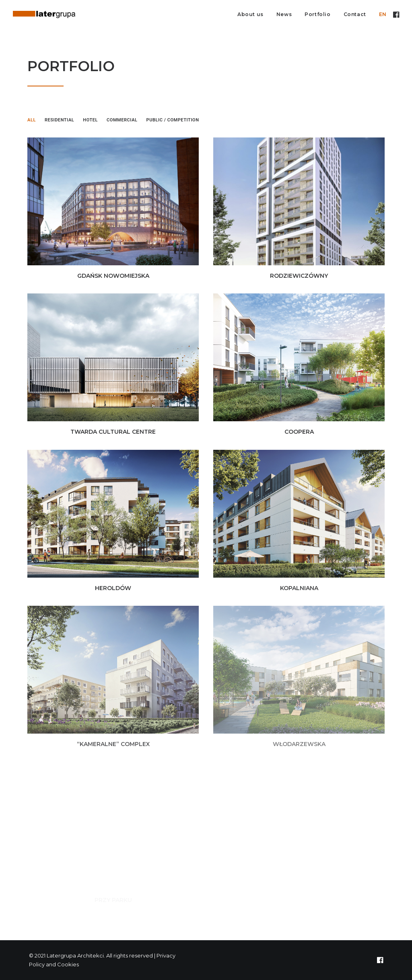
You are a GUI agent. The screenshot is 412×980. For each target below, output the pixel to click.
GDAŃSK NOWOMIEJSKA (113, 276)
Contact (355, 14)
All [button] (32, 120)
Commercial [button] (122, 120)
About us (250, 14)
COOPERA (299, 432)
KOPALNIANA (299, 588)
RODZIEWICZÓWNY (299, 276)
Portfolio (317, 14)
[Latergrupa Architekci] (44, 14)
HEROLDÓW (113, 588)
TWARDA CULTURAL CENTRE (113, 432)
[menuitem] (250, 14)
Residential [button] (59, 120)
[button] (396, 14)
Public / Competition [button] (173, 120)
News (284, 14)
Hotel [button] (90, 120)
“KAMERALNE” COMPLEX (113, 744)
